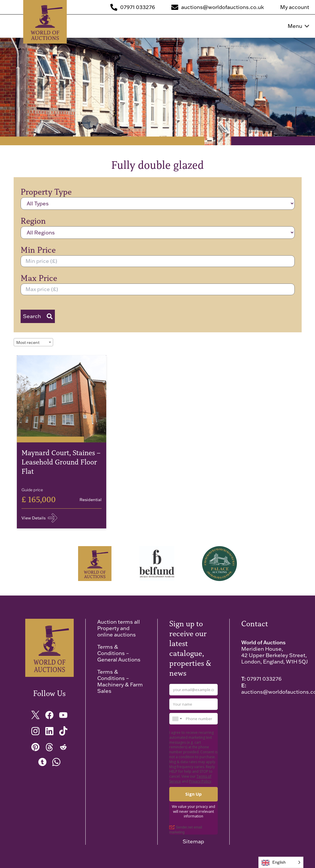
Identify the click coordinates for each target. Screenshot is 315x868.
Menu (298, 26)
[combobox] (33, 342)
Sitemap (193, 842)
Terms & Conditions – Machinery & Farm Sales (120, 681)
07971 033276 (264, 679)
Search (38, 316)
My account (295, 7)
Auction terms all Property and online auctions (119, 628)
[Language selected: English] (281, 862)
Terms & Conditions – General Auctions (119, 653)
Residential (91, 500)
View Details (39, 518)
